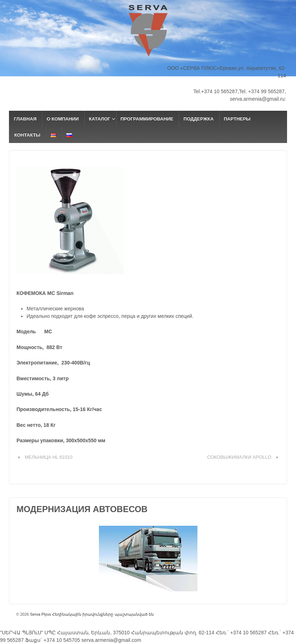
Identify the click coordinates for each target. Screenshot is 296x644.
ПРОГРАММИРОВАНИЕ (147, 119)
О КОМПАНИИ (63, 119)
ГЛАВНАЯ (25, 119)
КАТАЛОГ (100, 119)
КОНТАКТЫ (27, 135)
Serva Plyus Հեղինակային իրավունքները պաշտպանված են (91, 614)
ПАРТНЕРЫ (237, 119)
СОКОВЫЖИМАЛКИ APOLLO (239, 457)
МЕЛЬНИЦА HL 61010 (49, 457)
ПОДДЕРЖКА (199, 119)
